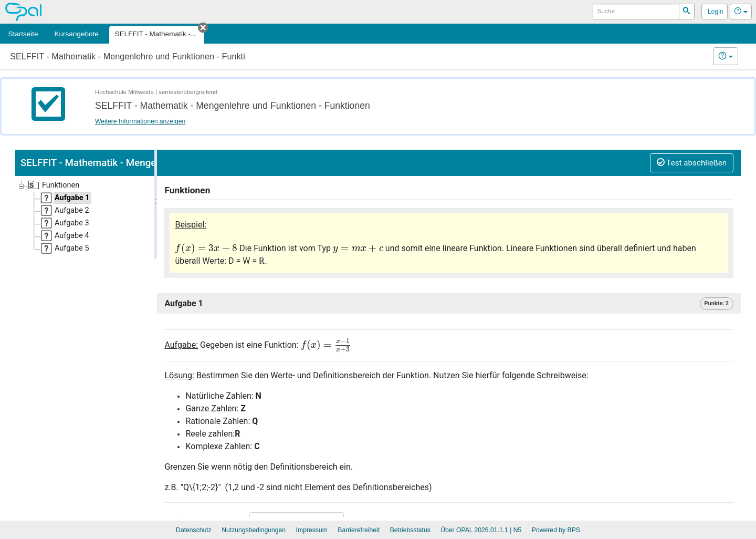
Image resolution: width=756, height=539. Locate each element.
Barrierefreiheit (359, 530)
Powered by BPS (556, 530)
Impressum (312, 530)
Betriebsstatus (410, 530)
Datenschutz (194, 530)
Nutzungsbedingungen (254, 530)
